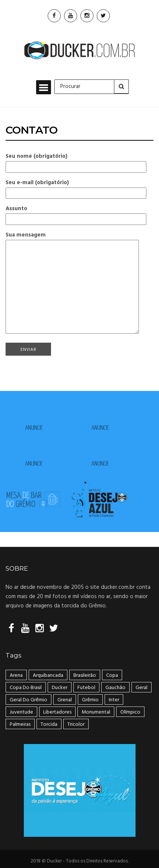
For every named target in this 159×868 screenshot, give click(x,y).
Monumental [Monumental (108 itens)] (96, 712)
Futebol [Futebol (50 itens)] (86, 688)
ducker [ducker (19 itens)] (60, 688)
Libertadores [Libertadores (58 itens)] (57, 712)
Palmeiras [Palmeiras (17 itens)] (20, 725)
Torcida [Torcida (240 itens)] (49, 725)
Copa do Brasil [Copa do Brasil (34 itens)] (26, 688)
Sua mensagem (72, 284)
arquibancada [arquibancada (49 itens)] (48, 676)
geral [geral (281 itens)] (141, 688)
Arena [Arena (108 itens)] (16, 676)
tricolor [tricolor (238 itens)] (76, 725)
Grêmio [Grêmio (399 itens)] (90, 700)
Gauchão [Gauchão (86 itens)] (115, 688)
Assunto (76, 214)
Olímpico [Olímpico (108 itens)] (130, 712)
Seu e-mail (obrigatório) (76, 188)
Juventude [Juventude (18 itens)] (21, 712)
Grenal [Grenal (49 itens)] (65, 700)
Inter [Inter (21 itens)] (114, 700)
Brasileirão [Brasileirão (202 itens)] (85, 676)
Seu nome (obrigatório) (76, 161)
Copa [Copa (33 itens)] (112, 676)
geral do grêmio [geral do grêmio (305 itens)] (28, 700)
